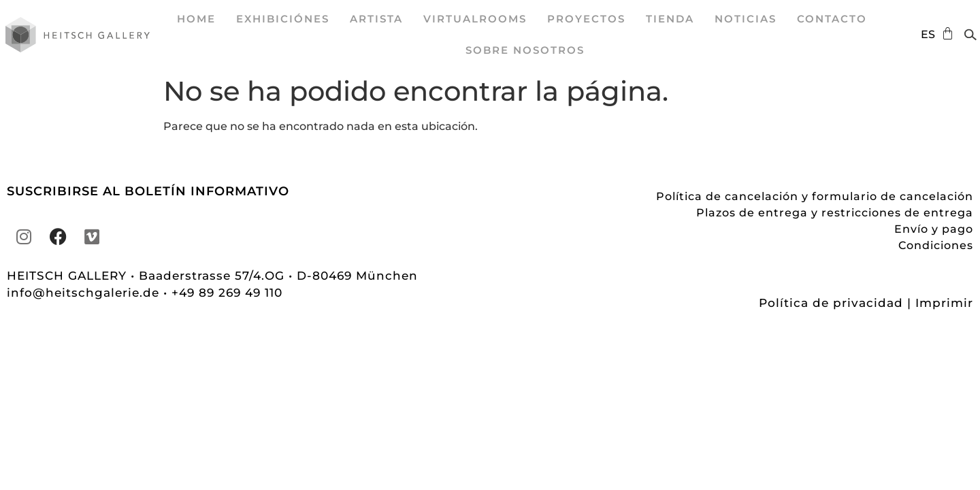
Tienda (670, 19)
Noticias (746, 19)
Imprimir (944, 303)
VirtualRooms (475, 19)
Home (196, 19)
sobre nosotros (525, 50)
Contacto (832, 19)
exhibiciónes (283, 19)
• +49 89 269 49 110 (223, 293)
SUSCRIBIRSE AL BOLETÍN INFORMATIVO (148, 191)
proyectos (586, 19)
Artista (376, 19)
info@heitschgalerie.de (85, 293)
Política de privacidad (831, 303)
